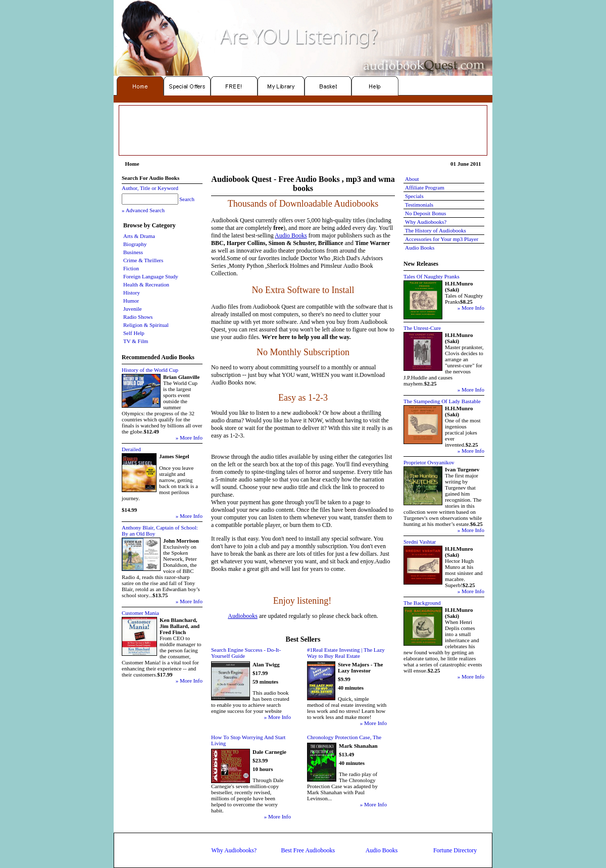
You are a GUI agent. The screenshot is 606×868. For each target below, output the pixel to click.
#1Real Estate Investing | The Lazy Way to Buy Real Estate (346, 653)
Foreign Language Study (151, 276)
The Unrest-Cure (422, 328)
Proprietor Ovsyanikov (429, 462)
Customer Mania (140, 613)
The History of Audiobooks (436, 230)
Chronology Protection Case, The (344, 737)
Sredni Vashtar (420, 542)
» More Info (189, 438)
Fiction (131, 268)
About (412, 179)
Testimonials (419, 205)
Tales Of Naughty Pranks (432, 276)
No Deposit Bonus (425, 213)
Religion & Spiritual (146, 325)
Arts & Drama (139, 236)
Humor (131, 301)
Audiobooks (243, 616)
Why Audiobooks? (426, 222)
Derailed (131, 449)
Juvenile (133, 309)
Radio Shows (138, 317)
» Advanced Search (143, 210)
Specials (414, 196)
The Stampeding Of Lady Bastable (442, 401)
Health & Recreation (146, 284)
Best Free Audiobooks (308, 850)
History (132, 293)
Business (133, 252)
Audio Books (291, 235)
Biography (135, 244)
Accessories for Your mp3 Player (442, 239)
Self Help (134, 333)
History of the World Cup (150, 370)
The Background (422, 603)
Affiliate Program (425, 187)
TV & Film (136, 341)
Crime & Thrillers (143, 260)
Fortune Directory (455, 850)
